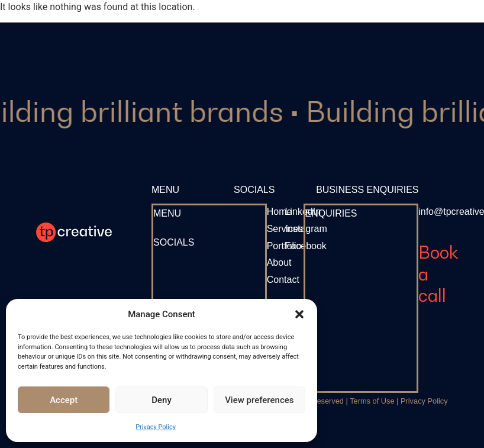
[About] (279, 262)
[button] (299, 314)
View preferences (259, 400)
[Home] (280, 212)
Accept (64, 400)
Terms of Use (372, 401)
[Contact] (283, 280)
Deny (162, 400)
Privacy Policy (156, 427)
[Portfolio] (284, 246)
